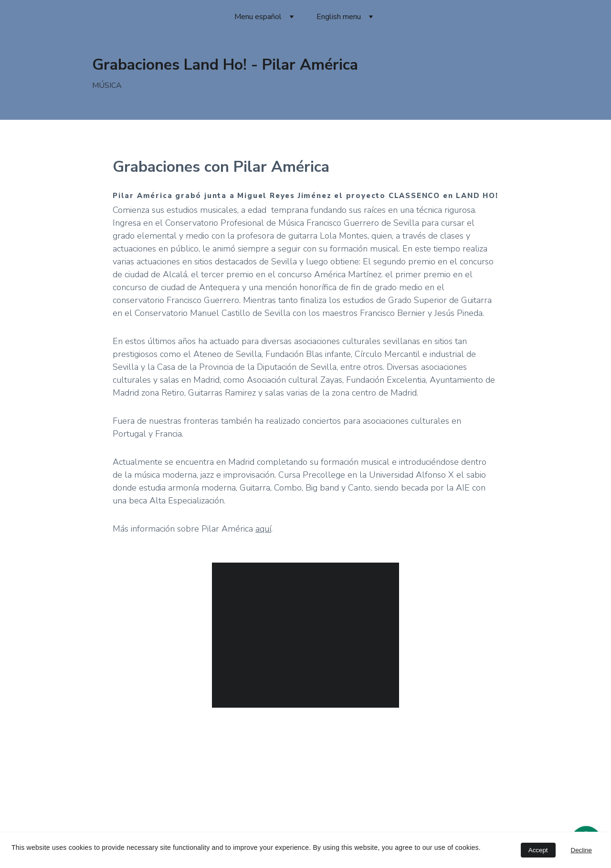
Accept (538, 850)
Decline (581, 850)
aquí (263, 529)
